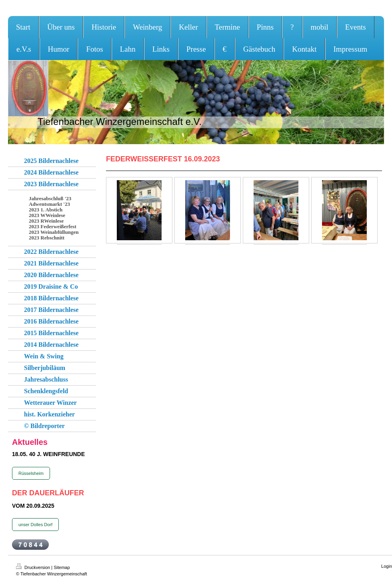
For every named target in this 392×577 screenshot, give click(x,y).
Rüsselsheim (31, 473)
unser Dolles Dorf (35, 525)
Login (387, 566)
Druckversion (34, 567)
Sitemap (62, 567)
